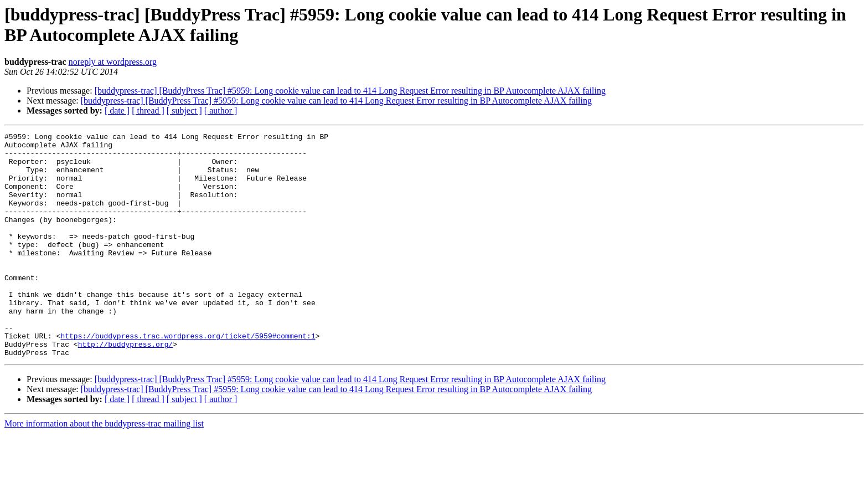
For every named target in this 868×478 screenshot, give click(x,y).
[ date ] (117, 110)
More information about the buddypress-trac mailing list (104, 468)
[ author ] (221, 110)
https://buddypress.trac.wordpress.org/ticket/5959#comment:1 (188, 377)
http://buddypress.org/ (126, 387)
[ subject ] (184, 110)
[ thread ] (148, 110)
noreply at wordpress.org (113, 62)
